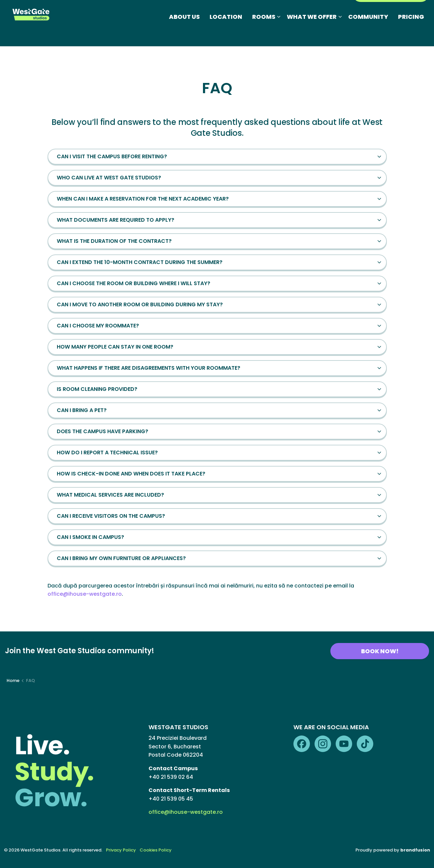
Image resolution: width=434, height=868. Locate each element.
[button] (217, 157)
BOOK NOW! (380, 651)
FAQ (246, 11)
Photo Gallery (216, 11)
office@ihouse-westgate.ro (85, 594)
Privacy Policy (121, 850)
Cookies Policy (156, 850)
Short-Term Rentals (284, 11)
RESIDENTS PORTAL (391, 11)
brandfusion (415, 850)
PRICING (411, 35)
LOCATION (226, 35)
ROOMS (264, 35)
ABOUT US (184, 35)
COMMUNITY (368, 35)
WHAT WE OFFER (312, 35)
